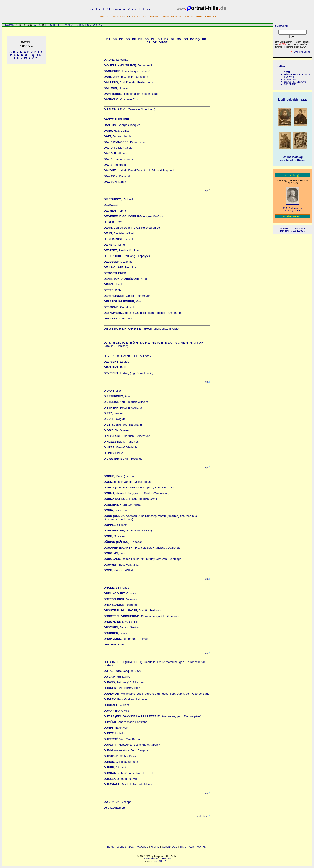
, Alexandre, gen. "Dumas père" (152, 716)
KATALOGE (139, 16)
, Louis (115, 633)
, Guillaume (117, 677)
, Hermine (120, 267)
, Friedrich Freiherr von (127, 436)
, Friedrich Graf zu (131, 499)
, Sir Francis (116, 588)
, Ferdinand (115, 153)
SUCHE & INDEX (118, 16)
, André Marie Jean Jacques (126, 750)
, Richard (118, 199)
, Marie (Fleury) (119, 476)
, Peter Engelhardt (123, 408)
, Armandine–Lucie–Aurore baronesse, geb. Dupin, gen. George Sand (156, 694)
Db (115, 39)
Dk (166, 39)
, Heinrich (116, 88)
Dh (153, 39)
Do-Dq (195, 39)
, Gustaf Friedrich (120, 447)
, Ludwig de (114, 419)
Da (108, 39)
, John (115, 553)
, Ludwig (114, 733)
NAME (287, 72)
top (206, 191)
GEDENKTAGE (172, 16)
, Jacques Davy (122, 671)
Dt (154, 42)
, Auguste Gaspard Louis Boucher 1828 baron (142, 313)
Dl (173, 39)
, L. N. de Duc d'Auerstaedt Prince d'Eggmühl (139, 170)
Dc (121, 39)
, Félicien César (118, 148)
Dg (147, 39)
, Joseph (117, 802)
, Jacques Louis (118, 159)
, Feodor (113, 413)
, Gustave (114, 536)
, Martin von (116, 728)
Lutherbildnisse (293, 100)
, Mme (123, 301)
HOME (100, 16)
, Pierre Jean (124, 142)
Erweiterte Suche (302, 52)
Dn (186, 39)
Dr (204, 39)
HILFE (189, 16)
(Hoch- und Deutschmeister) (142, 329)
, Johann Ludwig (120, 779)
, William (116, 705)
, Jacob (113, 284)
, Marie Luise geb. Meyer (128, 784)
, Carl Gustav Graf (121, 688)
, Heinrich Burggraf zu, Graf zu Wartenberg (137, 493)
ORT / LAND (290, 84)
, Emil (115, 367)
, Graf (125, 279)
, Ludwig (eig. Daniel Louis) (128, 373)
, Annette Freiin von (133, 610)
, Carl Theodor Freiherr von (128, 82)
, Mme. (115, 245)
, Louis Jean (118, 318)
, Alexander (121, 599)
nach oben (202, 816)
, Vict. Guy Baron (122, 739)
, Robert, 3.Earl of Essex (127, 356)
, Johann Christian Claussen (126, 77)
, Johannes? (128, 65)
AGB (199, 16)
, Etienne (118, 262)
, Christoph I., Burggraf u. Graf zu (141, 487)
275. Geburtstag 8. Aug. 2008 (293, 209)
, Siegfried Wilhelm (120, 233)
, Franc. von (116, 510)
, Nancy (115, 182)
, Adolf (117, 396)
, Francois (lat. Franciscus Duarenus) (142, 548)
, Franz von (121, 442)
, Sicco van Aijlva (121, 565)
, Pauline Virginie (121, 250)
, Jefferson (115, 165)
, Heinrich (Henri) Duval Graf (131, 94)
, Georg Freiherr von (127, 296)
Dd (128, 39)
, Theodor (123, 542)
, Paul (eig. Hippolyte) (127, 256)
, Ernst (113, 222)
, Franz (115, 525)
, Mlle (116, 711)
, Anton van (115, 808)
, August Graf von (134, 216)
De (134, 39)
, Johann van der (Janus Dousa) (128, 482)
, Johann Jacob (117, 136)
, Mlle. (113, 391)
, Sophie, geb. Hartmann (123, 425)
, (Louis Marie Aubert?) (132, 745)
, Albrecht (115, 767)
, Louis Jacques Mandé (127, 71)
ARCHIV (155, 16)
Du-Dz (163, 42)
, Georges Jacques (122, 125)
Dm (179, 39)
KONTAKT (212, 16)
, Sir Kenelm (116, 430)
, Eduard (116, 362)
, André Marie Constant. (125, 722)
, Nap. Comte (116, 131)
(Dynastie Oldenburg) (129, 109)
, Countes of (119, 307)
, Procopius (123, 459)
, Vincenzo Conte (122, 99)
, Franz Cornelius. (122, 505)
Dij (160, 39)
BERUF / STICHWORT (295, 82)
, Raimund (121, 605)
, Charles (120, 593)
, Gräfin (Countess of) (128, 531)
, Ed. (121, 622)
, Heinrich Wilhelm (119, 570)
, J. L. (119, 239)
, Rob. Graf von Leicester (126, 699)
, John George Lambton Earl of (130, 773)
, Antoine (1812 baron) (124, 682)
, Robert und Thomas (126, 639)
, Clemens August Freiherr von (141, 616)
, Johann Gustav (121, 627)
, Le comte (116, 60)
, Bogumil (117, 176)
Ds (148, 42)
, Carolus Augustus (121, 762)
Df (140, 39)
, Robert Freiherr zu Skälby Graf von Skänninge (142, 559)
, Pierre (113, 453)
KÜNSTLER (290, 79)
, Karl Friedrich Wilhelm (126, 402)
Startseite (10, 25)
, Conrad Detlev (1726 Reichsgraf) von (132, 228)
